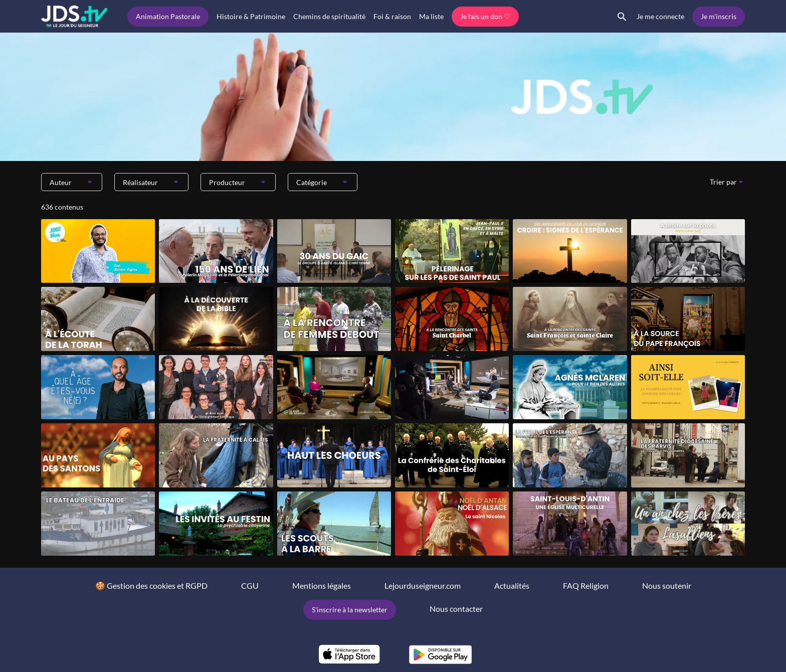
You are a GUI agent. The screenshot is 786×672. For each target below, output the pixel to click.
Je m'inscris (719, 16)
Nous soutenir (667, 585)
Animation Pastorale (168, 16)
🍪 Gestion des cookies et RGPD (151, 585)
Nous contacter (456, 609)
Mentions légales (322, 585)
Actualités (512, 585)
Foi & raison (392, 16)
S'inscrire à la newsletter (350, 610)
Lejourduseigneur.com (423, 585)
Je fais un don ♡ (485, 16)
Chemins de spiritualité (329, 16)
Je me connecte (660, 16)
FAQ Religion (586, 585)
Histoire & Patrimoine (251, 16)
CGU (250, 585)
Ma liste (431, 16)
